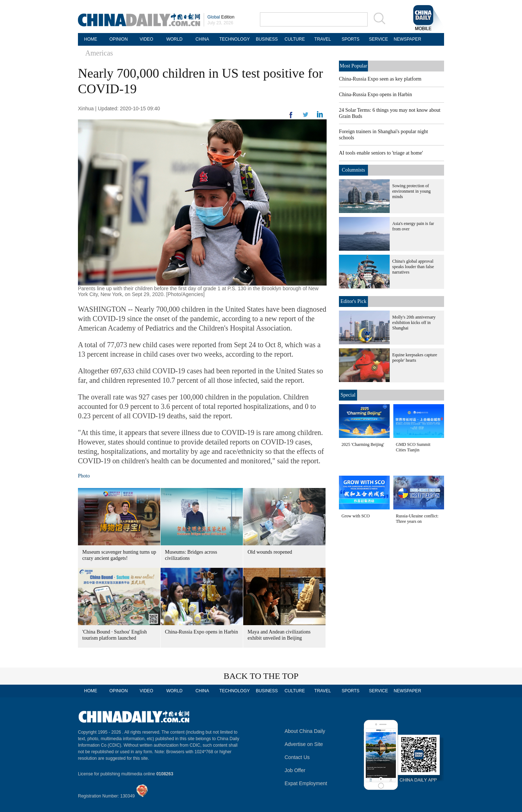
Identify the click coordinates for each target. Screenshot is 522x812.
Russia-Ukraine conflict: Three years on (417, 519)
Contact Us (297, 757)
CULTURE (295, 39)
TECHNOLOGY (235, 39)
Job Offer (295, 770)
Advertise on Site (304, 744)
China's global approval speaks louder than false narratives (413, 267)
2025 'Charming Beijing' (363, 444)
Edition (221, 17)
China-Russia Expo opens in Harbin (201, 632)
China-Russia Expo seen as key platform (380, 79)
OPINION (119, 39)
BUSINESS (267, 39)
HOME (91, 39)
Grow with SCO (356, 516)
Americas (99, 53)
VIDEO (146, 39)
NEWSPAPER (406, 39)
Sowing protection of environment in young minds (411, 191)
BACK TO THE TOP (261, 676)
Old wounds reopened (270, 552)
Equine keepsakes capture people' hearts (415, 358)
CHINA (202, 39)
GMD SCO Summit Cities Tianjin (413, 447)
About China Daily (305, 731)
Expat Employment (306, 783)
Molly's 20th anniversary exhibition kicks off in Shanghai (414, 323)
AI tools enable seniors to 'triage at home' (381, 153)
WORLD (175, 39)
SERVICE (378, 39)
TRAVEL (323, 39)
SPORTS (350, 39)
